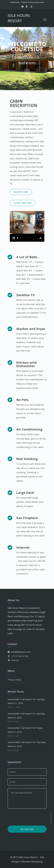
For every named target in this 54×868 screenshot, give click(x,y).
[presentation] (29, 817)
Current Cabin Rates (23, 203)
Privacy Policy (14, 680)
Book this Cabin (21, 192)
